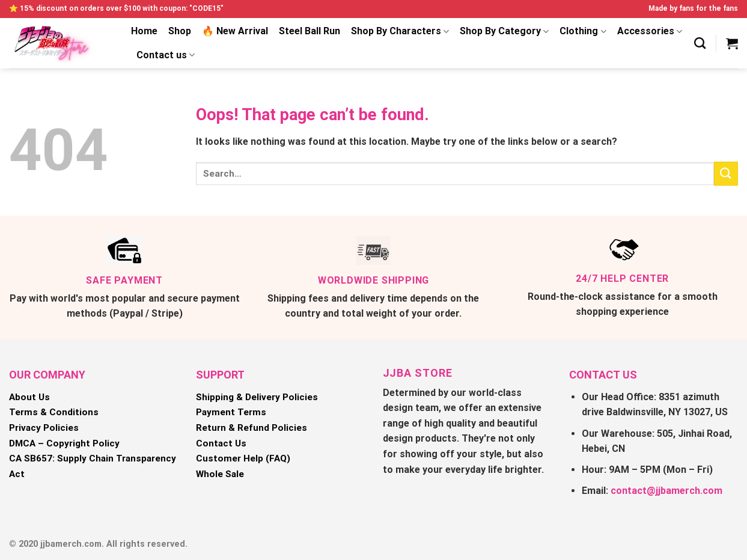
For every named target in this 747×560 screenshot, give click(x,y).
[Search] (700, 43)
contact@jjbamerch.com (666, 491)
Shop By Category (504, 31)
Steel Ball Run (309, 31)
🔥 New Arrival (235, 31)
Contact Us (221, 443)
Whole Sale (220, 474)
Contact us (166, 55)
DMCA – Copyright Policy (64, 443)
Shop (180, 31)
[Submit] (726, 173)
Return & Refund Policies (252, 428)
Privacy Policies (44, 428)
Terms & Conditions (54, 412)
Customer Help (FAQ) (243, 458)
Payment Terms (231, 412)
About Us (29, 397)
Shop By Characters (400, 31)
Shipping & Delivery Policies (257, 397)
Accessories (650, 31)
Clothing (583, 31)
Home (144, 31)
